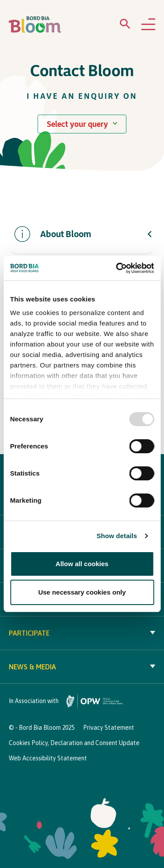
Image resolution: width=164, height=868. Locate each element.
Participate (82, 633)
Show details (117, 536)
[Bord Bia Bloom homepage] (35, 25)
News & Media (82, 667)
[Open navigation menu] (148, 25)
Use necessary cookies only (82, 592)
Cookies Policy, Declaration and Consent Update (74, 743)
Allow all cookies (82, 564)
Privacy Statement (109, 728)
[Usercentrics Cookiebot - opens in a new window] (117, 268)
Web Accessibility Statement (48, 758)
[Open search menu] (125, 26)
